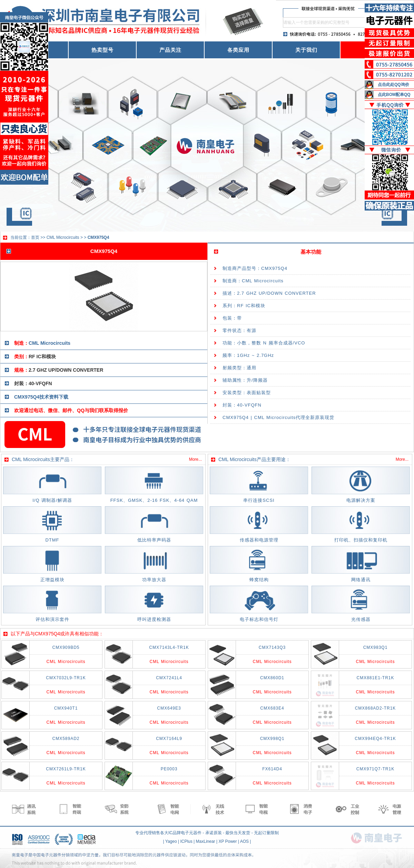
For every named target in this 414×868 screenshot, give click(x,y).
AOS (244, 841)
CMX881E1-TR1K (375, 678)
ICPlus (186, 841)
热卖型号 (102, 50)
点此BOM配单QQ (394, 95)
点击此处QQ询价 (393, 85)
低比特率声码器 (154, 540)
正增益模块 (52, 580)
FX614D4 (272, 769)
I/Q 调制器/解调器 (52, 500)
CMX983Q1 (376, 647)
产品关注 (170, 50)
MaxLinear (206, 841)
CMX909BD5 (66, 647)
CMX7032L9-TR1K (66, 678)
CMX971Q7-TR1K (375, 769)
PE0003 (169, 769)
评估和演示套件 (52, 619)
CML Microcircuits (63, 237)
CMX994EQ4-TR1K (375, 739)
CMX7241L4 (169, 678)
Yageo (171, 841)
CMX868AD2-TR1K (376, 708)
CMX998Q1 (272, 739)
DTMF (52, 540)
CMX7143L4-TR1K (169, 647)
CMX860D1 (272, 678)
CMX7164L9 (169, 739)
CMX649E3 (169, 708)
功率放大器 (154, 580)
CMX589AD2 (66, 739)
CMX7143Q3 (272, 647)
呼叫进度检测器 (154, 619)
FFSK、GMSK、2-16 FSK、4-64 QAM (154, 500)
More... (195, 459)
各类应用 (238, 50)
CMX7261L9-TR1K (66, 769)
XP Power (228, 841)
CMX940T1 (66, 708)
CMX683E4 (272, 708)
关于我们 (306, 50)
